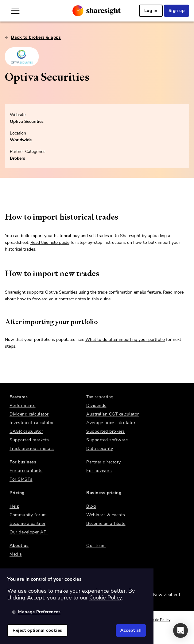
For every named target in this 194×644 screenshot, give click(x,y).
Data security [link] (100, 449)
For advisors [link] (99, 471)
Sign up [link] (177, 11)
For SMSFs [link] (21, 479)
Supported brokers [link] (106, 431)
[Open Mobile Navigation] (15, 11)
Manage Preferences (36, 612)
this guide (101, 299)
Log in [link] (151, 11)
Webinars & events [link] (106, 515)
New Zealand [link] (167, 595)
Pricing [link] (17, 493)
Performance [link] (23, 406)
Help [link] (14, 506)
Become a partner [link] (27, 523)
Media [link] (16, 554)
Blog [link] (91, 506)
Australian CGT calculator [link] (113, 414)
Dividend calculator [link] (29, 414)
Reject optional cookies (37, 630)
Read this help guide (50, 242)
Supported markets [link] (29, 440)
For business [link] (23, 462)
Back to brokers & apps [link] (33, 37)
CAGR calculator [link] (26, 431)
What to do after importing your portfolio (125, 340)
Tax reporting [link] (100, 397)
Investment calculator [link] (32, 423)
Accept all (131, 630)
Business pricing (104, 493)
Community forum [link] (28, 515)
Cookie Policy (159, 620)
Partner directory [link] (104, 462)
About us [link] (19, 546)
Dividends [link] (96, 406)
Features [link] (19, 397)
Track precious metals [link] (32, 449)
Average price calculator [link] (111, 423)
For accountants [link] (26, 471)
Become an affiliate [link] (106, 523)
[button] (180, 630)
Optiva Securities (27, 121)
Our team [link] (96, 546)
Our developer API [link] (29, 532)
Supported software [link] (107, 440)
